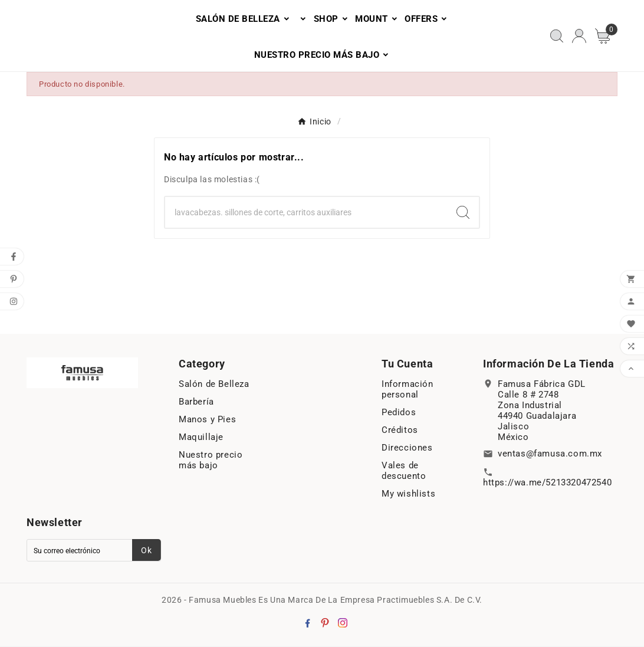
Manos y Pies (207, 420)
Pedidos (399, 413)
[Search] (306, 213)
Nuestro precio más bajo (211, 461)
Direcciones (407, 448)
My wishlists (408, 494)
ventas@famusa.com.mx (550, 454)
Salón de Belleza (214, 385)
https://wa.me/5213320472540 (547, 483)
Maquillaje (201, 438)
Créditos (400, 431)
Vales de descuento (404, 471)
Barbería (196, 402)
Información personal (408, 390)
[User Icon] (579, 36)
